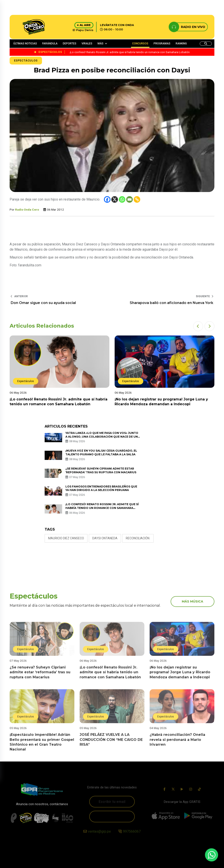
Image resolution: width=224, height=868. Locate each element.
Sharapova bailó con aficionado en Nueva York (171, 303)
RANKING (181, 44)
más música (192, 601)
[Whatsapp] (122, 199)
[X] (115, 199)
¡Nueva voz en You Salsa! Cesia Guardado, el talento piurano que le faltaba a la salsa (101, 452)
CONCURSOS (140, 44)
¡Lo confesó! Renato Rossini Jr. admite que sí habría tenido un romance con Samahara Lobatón (102, 508)
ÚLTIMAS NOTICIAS (25, 44)
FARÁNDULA (50, 44)
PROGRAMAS (162, 44)
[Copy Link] (137, 199)
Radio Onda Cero (27, 210)
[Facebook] (107, 199)
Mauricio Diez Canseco (66, 538)
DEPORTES (70, 44)
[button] (198, 326)
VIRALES (87, 44)
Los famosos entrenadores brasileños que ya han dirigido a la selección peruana (101, 488)
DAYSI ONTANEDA (105, 538)
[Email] (129, 199)
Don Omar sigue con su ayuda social (43, 303)
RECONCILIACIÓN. (138, 538)
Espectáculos (26, 60)
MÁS (101, 44)
